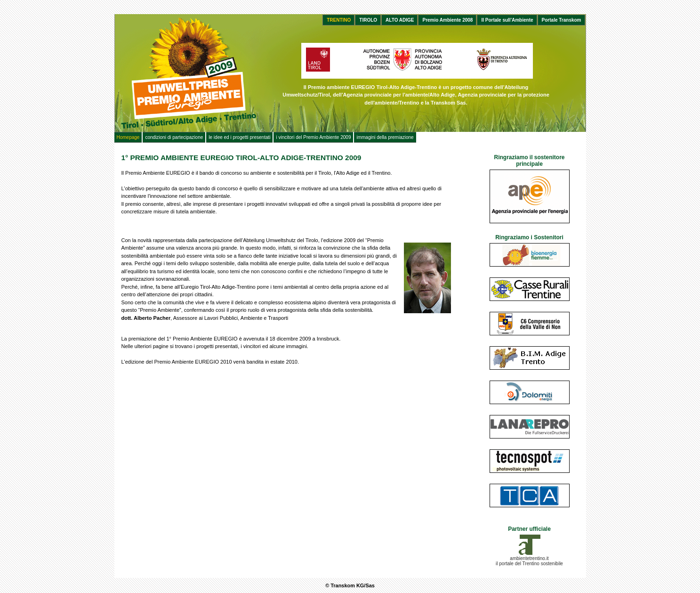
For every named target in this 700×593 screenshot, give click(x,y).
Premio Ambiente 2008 (447, 20)
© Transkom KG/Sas (350, 585)
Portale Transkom (562, 20)
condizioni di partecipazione (174, 137)
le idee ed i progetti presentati (239, 137)
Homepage (128, 137)
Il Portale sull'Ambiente (507, 20)
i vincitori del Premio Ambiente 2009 (313, 137)
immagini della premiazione (385, 137)
